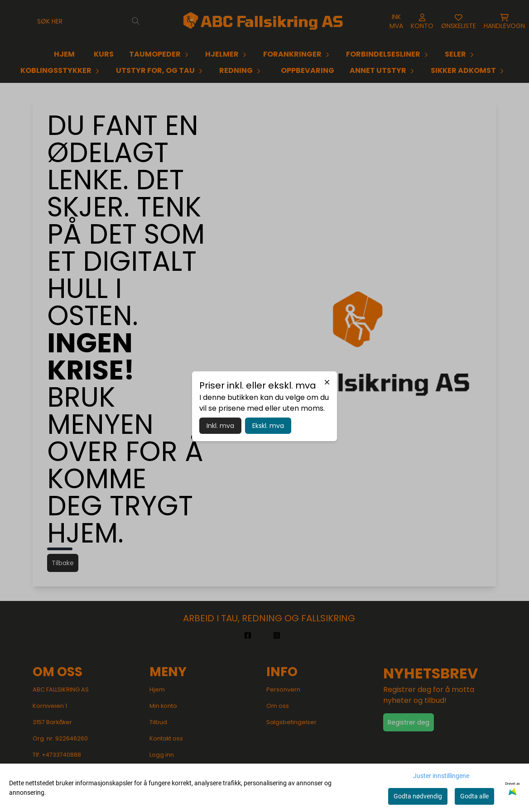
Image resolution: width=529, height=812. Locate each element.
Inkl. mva (220, 426)
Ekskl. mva (268, 426)
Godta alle (474, 796)
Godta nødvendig (418, 796)
